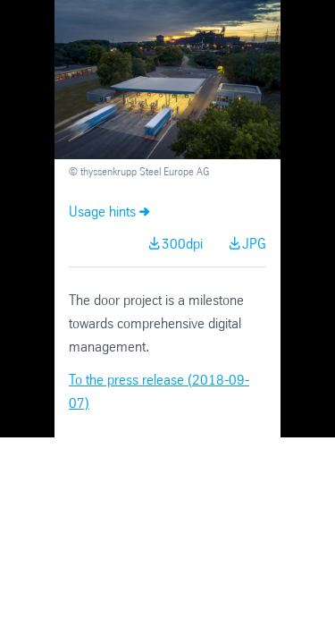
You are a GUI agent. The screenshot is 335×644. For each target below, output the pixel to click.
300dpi (182, 245)
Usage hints (102, 212)
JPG (254, 245)
